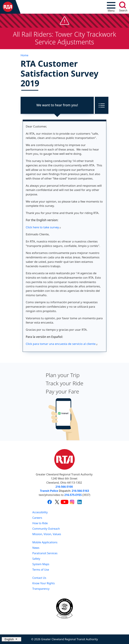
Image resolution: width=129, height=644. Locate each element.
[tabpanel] (64, 236)
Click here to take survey (43, 227)
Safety (36, 559)
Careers (37, 518)
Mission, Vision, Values (47, 534)
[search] (123, 5)
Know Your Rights (44, 583)
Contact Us (39, 578)
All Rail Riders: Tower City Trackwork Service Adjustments (65, 38)
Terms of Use (41, 570)
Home (25, 55)
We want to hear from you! (57, 105)
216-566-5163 (80, 491)
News (36, 548)
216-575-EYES (73, 495)
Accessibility (40, 512)
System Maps (41, 564)
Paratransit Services (45, 553)
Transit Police (49, 491)
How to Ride (40, 523)
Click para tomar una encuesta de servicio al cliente (62, 344)
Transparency (41, 589)
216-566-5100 (64, 487)
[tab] (57, 105)
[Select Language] (11, 639)
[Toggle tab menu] (101, 105)
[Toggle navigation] (111, 7)
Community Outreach (46, 529)
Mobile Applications (45, 542)
